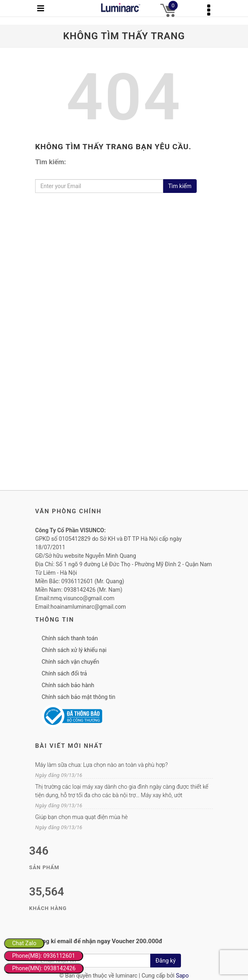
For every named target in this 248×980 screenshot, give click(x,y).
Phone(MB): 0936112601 (44, 956)
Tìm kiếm (180, 186)
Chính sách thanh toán (70, 638)
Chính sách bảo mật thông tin (79, 697)
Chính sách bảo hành (68, 685)
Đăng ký (166, 961)
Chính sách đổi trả (64, 673)
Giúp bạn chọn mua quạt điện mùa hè (81, 817)
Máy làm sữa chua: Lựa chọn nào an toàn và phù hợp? (101, 765)
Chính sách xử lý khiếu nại (74, 650)
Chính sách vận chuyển (70, 662)
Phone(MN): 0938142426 (44, 968)
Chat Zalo (24, 943)
